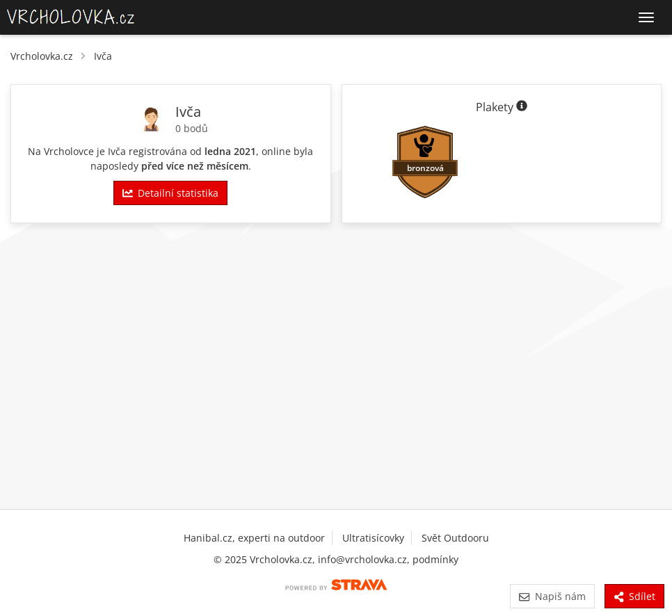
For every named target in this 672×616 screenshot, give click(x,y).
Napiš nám (552, 596)
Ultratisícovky (373, 538)
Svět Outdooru (455, 538)
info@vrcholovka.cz (362, 559)
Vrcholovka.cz (42, 56)
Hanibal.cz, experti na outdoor (254, 538)
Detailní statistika (170, 193)
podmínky (435, 559)
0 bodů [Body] (192, 128)
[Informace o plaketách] (522, 107)
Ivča (103, 56)
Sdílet (634, 596)
